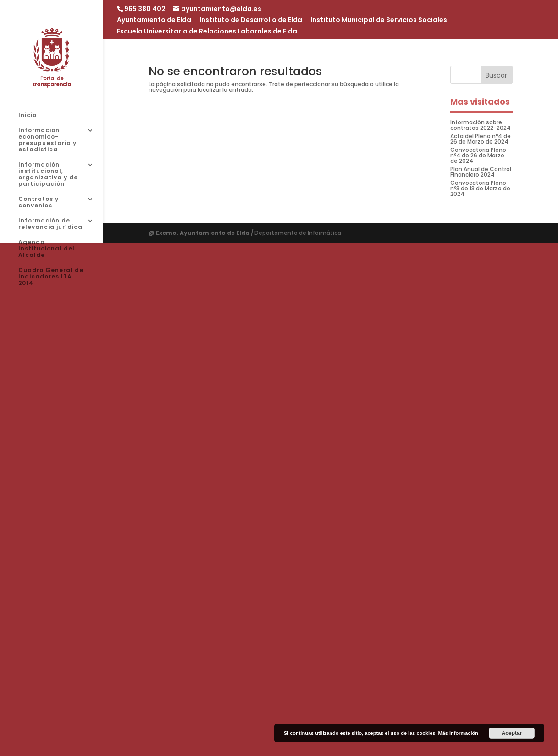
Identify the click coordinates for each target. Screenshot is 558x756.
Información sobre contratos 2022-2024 (481, 125)
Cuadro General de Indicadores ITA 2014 (51, 277)
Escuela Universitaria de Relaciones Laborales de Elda (207, 32)
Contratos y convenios (39, 203)
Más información (458, 733)
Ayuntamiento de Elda (154, 20)
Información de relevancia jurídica (50, 224)
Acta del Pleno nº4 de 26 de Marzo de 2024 (481, 139)
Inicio (28, 115)
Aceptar (512, 733)
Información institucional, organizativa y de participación (48, 175)
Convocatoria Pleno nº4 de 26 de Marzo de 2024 (478, 155)
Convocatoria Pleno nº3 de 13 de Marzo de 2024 (480, 188)
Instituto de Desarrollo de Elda (251, 20)
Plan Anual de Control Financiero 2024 (481, 172)
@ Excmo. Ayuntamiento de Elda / (202, 233)
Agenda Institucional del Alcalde (47, 249)
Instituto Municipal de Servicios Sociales (379, 20)
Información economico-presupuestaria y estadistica (47, 140)
